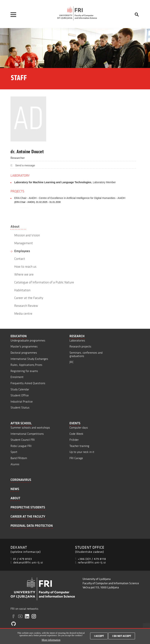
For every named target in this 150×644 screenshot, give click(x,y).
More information (51, 640)
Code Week (76, 434)
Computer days (79, 428)
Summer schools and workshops (30, 428)
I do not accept (122, 636)
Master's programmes (24, 346)
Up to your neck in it (82, 452)
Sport (14, 452)
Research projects (80, 346)
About (15, 226)
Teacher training (79, 446)
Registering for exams (24, 371)
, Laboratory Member (65, 182)
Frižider (74, 440)
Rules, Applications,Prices (26, 365)
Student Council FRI (23, 440)
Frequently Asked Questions (28, 383)
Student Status (20, 408)
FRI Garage (76, 458)
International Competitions (27, 434)
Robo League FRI (21, 446)
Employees (22, 251)
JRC (72, 362)
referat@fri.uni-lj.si (92, 562)
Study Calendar (20, 389)
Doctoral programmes (24, 353)
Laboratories (77, 340)
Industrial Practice (22, 402)
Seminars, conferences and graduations (86, 354)
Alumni (15, 464)
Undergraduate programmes (28, 340)
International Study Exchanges (29, 359)
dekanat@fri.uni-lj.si (28, 562)
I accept (99, 636)
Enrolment (17, 377)
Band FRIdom (19, 458)
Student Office (20, 395)
